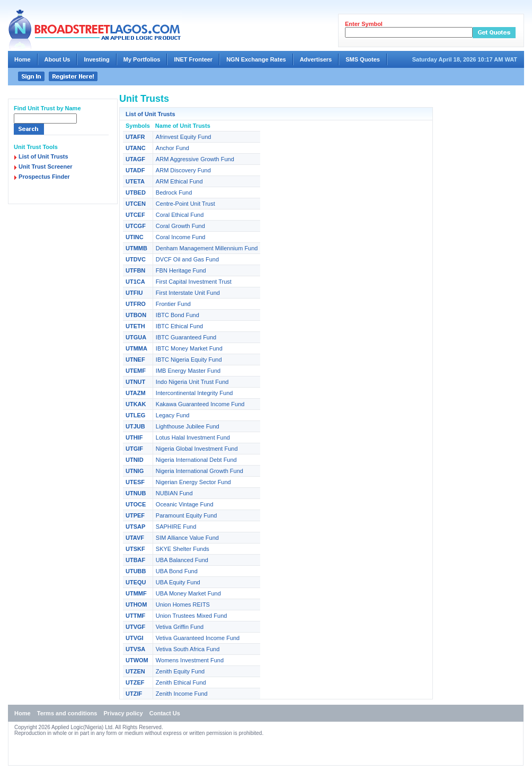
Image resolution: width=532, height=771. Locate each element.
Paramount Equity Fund (187, 515)
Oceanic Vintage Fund (185, 504)
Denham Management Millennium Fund (207, 248)
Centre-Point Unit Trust (185, 204)
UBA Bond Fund (177, 571)
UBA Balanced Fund (182, 560)
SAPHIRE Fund (176, 527)
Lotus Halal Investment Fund (193, 437)
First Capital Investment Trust (194, 282)
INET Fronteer (193, 59)
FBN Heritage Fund (181, 270)
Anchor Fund (172, 148)
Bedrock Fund (174, 192)
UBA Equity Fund (178, 582)
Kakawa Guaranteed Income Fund (200, 404)
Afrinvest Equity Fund (184, 137)
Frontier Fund (173, 304)
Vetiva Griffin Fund (180, 627)
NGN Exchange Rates (256, 59)
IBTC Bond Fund (178, 315)
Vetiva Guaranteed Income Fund (198, 638)
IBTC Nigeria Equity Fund (189, 360)
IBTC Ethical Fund (179, 326)
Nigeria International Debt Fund (196, 460)
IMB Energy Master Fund (188, 371)
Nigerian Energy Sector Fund (193, 482)
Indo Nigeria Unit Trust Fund (192, 382)
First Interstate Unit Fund (188, 293)
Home (23, 59)
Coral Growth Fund (180, 226)
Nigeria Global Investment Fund (197, 449)
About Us (57, 59)
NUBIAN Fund (174, 493)
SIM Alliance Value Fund (187, 538)
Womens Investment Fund (190, 660)
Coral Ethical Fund (180, 215)
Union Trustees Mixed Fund (192, 616)
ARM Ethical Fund (179, 181)
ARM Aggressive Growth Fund (195, 159)
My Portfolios (142, 59)
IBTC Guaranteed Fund (186, 337)
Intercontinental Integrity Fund (194, 393)
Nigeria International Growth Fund (199, 471)
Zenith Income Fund (182, 694)
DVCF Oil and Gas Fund (187, 259)
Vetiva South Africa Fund (188, 649)
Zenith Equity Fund (180, 671)
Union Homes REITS (183, 604)
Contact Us (165, 713)
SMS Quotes (363, 59)
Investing (96, 59)
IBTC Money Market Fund (189, 348)
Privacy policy (123, 713)
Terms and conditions (67, 713)
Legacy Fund (173, 415)
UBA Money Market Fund (188, 593)
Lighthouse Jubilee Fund (188, 426)
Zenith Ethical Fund (181, 682)
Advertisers (316, 59)
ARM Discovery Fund (183, 170)
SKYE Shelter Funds (183, 549)
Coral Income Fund (181, 237)
